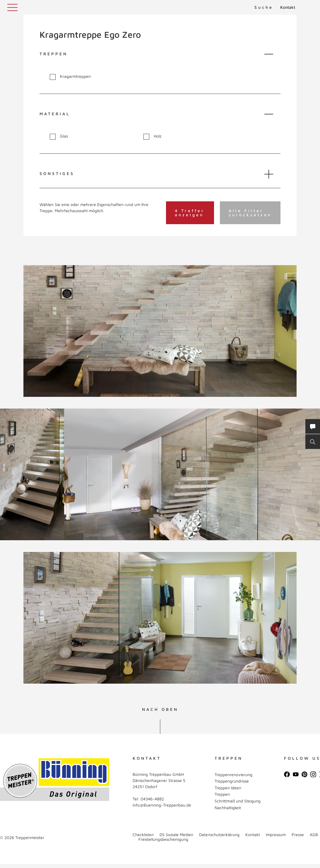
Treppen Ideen (228, 788)
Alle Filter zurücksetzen (250, 213)
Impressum (276, 834)
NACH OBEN (160, 709)
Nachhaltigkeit (228, 808)
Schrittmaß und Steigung (238, 801)
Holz (152, 136)
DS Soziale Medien (176, 834)
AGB (314, 834)
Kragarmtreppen (70, 77)
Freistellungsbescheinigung (163, 839)
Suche (264, 7)
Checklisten (143, 834)
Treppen (222, 794)
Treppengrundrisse (232, 781)
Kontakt (288, 7)
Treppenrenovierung (233, 774)
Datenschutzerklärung (219, 834)
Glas (59, 136)
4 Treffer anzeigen (190, 213)
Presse (298, 834)
